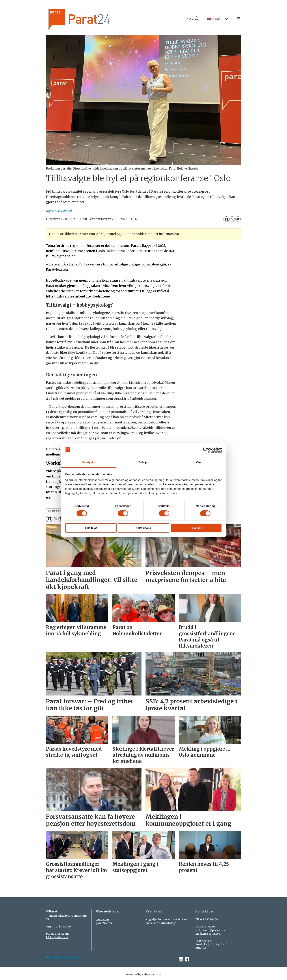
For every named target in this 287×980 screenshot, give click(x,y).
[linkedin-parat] (181, 959)
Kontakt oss (205, 911)
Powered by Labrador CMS (143, 975)
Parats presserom (57, 934)
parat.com (102, 919)
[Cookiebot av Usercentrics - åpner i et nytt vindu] (206, 450)
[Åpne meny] (238, 19)
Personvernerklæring (63, 957)
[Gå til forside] (92, 19)
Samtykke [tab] (89, 462)
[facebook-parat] (187, 959)
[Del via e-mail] (238, 219)
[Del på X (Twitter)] (232, 219)
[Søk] (193, 19)
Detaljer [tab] (143, 462)
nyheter (55, 511)
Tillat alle (196, 528)
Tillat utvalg (143, 528)
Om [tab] (198, 462)
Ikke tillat (91, 528)
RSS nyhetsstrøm (57, 937)
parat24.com (104, 923)
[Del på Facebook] (226, 219)
